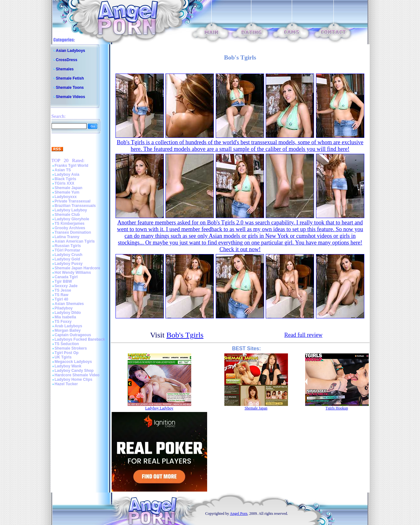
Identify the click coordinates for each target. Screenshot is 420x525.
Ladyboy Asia (67, 174)
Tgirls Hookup (337, 408)
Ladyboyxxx (66, 197)
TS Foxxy (63, 322)
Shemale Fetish (70, 78)
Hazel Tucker (66, 384)
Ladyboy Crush (69, 255)
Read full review (303, 335)
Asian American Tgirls (75, 241)
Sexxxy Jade (66, 286)
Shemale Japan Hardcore (77, 268)
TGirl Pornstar (68, 250)
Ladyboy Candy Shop (74, 371)
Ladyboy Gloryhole (72, 219)
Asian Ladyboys (71, 51)
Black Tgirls (66, 179)
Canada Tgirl (66, 277)
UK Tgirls (63, 357)
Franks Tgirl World (72, 166)
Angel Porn (238, 514)
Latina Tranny (67, 237)
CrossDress (67, 60)
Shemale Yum (67, 192)
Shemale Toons (70, 88)
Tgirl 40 (62, 299)
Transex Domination (73, 232)
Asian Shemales (69, 304)
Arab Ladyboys (69, 326)
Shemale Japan (69, 188)
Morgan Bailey (68, 330)
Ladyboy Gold (67, 259)
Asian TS (63, 170)
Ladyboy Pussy (69, 264)
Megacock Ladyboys (73, 362)
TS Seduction (67, 344)
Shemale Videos (71, 97)
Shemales (65, 69)
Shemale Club (67, 215)
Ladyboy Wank (68, 366)
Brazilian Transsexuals (75, 206)
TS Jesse (63, 290)
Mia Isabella (65, 317)
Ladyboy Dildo (68, 313)
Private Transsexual (73, 201)
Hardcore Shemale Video (77, 375)
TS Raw (62, 295)
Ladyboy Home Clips (74, 380)
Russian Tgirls (68, 246)
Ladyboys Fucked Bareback (80, 339)
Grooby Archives (70, 228)
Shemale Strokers (71, 348)
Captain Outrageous (73, 335)
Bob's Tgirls (185, 335)
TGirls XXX (65, 183)
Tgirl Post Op (67, 353)
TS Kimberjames (70, 223)
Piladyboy (64, 308)
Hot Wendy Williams (73, 273)
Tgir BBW (63, 281)
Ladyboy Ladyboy (71, 210)
